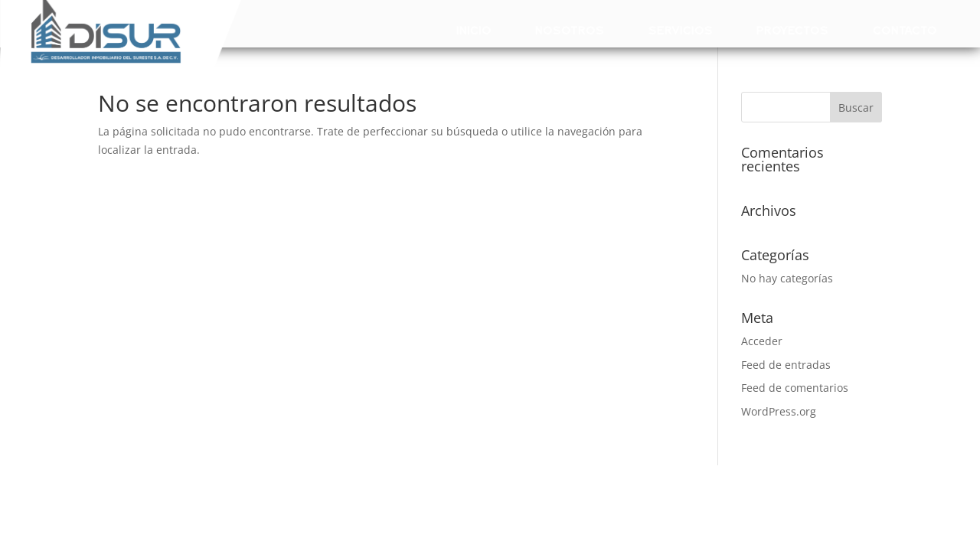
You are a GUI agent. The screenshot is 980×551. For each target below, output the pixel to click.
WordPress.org (779, 411)
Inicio (474, 31)
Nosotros (570, 31)
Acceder (762, 341)
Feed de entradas (786, 365)
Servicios (681, 31)
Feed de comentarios (795, 388)
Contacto (905, 31)
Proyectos (792, 31)
